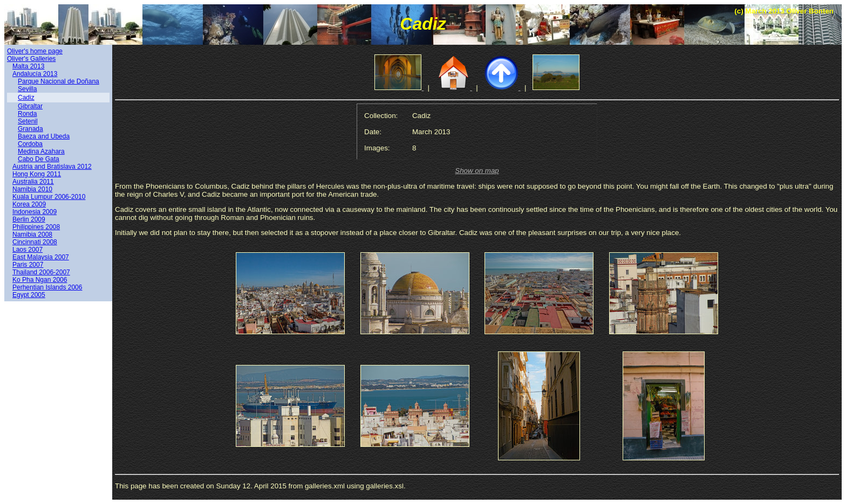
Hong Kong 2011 (37, 174)
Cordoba (30, 144)
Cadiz (26, 98)
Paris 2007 (28, 265)
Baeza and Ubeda (44, 136)
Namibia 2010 (32, 189)
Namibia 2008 (32, 234)
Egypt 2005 (29, 295)
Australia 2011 (33, 182)
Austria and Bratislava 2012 (52, 167)
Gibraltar (30, 106)
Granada (30, 129)
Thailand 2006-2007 (41, 272)
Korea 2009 (29, 204)
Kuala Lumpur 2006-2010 (49, 197)
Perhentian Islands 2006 (47, 287)
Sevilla (27, 89)
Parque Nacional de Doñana (59, 81)
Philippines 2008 (36, 227)
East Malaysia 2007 (41, 257)
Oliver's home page (35, 51)
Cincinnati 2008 (35, 242)
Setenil (28, 121)
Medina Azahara (41, 151)
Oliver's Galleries (31, 59)
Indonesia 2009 (35, 212)
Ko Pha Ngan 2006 (40, 280)
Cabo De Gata (39, 159)
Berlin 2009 (29, 219)
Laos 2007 (28, 250)
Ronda (27, 114)
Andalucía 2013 (35, 74)
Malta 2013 (28, 66)
